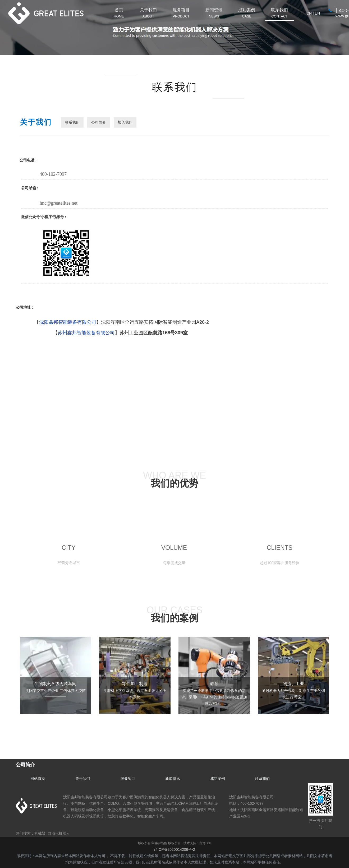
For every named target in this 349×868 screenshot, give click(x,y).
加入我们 (125, 122)
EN (317, 13)
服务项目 (128, 779)
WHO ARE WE (174, 479)
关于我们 (83, 779)
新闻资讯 (173, 779)
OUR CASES (174, 614)
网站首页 (38, 779)
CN (309, 13)
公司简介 (99, 122)
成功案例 (218, 779)
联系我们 (72, 122)
